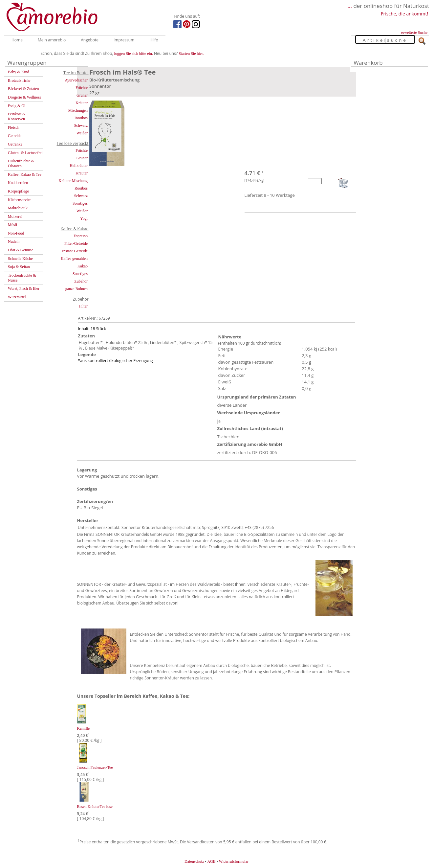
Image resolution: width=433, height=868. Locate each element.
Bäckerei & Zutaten (23, 89)
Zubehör (81, 281)
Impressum (124, 40)
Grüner (82, 95)
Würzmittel (17, 297)
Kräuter (82, 103)
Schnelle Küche (20, 259)
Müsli (12, 225)
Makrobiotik (18, 208)
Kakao (83, 266)
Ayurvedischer (76, 80)
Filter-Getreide (76, 243)
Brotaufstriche (19, 80)
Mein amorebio (52, 40)
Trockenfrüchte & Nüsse (22, 278)
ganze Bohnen (76, 289)
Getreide (15, 136)
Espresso (81, 236)
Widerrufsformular (234, 861)
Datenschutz (194, 861)
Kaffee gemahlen (74, 259)
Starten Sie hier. (191, 54)
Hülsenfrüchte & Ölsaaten (21, 163)
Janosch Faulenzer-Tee (95, 767)
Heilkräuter (79, 166)
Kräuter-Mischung (73, 181)
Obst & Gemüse (21, 250)
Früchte (82, 88)
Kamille (84, 728)
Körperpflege (18, 191)
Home (17, 40)
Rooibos (81, 118)
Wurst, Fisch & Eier (24, 288)
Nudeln (14, 241)
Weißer (82, 133)
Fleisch (14, 127)
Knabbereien (18, 183)
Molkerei (15, 217)
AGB (211, 861)
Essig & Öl (17, 106)
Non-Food (16, 233)
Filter (83, 306)
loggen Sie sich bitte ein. (134, 54)
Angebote (90, 40)
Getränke (15, 144)
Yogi (84, 218)
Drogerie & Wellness (24, 97)
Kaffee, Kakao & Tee (25, 174)
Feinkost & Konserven (17, 116)
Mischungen (78, 110)
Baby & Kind (19, 72)
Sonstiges (80, 203)
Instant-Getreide (75, 251)
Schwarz (81, 126)
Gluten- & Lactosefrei (25, 153)
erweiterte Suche (414, 33)
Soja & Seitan (19, 267)
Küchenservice (20, 200)
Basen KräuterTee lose (95, 807)
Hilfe (154, 40)
